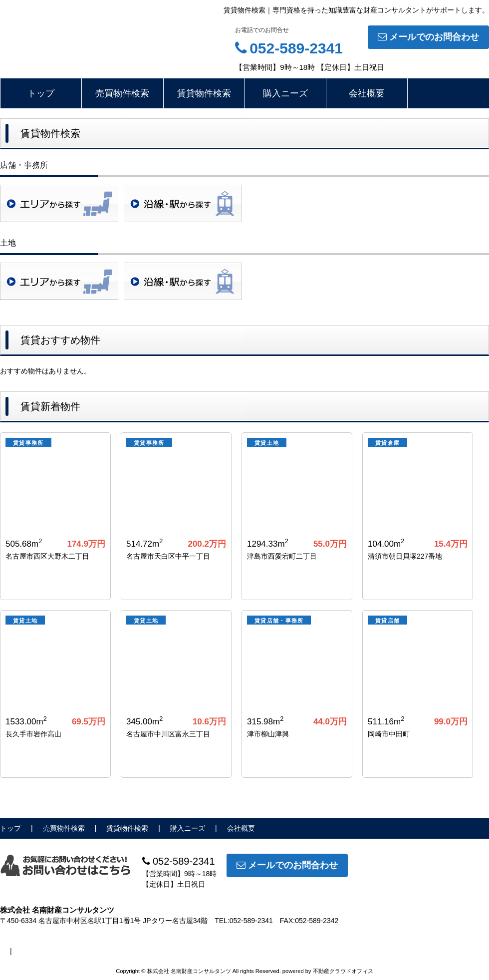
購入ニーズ (285, 93)
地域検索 (59, 203)
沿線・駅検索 (183, 203)
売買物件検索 (122, 93)
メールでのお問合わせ (428, 37)
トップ (41, 93)
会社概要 (367, 93)
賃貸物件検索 (204, 93)
